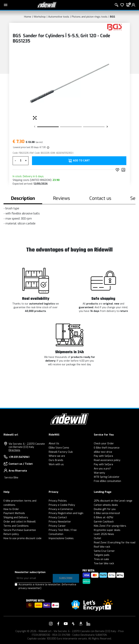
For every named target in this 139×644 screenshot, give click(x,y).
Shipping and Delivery (16, 517)
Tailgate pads (102, 555)
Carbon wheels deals (106, 505)
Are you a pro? (102, 469)
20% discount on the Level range (113, 501)
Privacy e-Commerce (61, 509)
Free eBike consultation (107, 481)
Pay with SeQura (103, 456)
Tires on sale (101, 559)
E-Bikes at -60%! (104, 517)
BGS (113, 17)
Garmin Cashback (104, 522)
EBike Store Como (59, 448)
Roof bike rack (102, 547)
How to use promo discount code (22, 538)
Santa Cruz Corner (104, 551)
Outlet (98, 538)
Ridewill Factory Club (61, 452)
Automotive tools (59, 17)
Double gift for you (105, 509)
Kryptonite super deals (107, 530)
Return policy (11, 534)
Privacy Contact (58, 517)
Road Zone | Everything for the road (115, 543)
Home (28, 17)
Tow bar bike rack (104, 563)
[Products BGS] (114, 27)
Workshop (40, 17)
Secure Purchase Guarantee (20, 530)
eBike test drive (103, 452)
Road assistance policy (107, 460)
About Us (54, 444)
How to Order (11, 509)
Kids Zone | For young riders (110, 526)
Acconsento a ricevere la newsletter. (47, 586)
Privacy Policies (58, 501)
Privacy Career (57, 526)
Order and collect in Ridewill (20, 522)
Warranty (99, 473)
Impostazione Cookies (61, 538)
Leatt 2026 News (104, 534)
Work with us (56, 464)
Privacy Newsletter (60, 522)
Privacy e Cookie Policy (62, 505)
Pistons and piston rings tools (90, 17)
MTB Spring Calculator (107, 477)
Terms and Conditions (16, 526)
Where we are (57, 456)
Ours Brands (56, 460)
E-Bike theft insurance (107, 448)
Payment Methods (14, 513)
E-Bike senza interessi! (107, 513)
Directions (14, 450)
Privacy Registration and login (66, 513)
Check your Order (104, 444)
